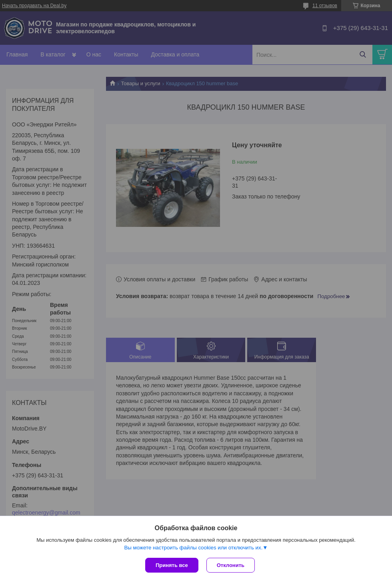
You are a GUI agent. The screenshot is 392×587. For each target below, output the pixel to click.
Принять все (172, 565)
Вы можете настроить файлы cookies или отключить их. (193, 548)
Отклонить (231, 565)
